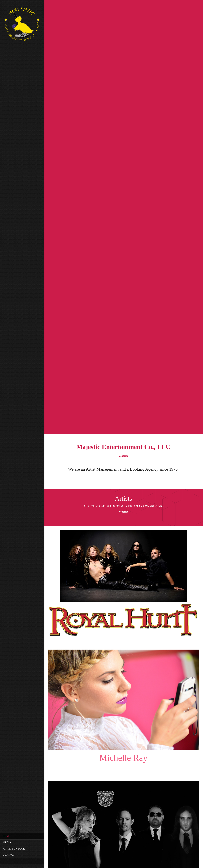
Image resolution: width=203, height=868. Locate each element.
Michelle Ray (123, 758)
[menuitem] (22, 836)
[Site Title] (22, 25)
